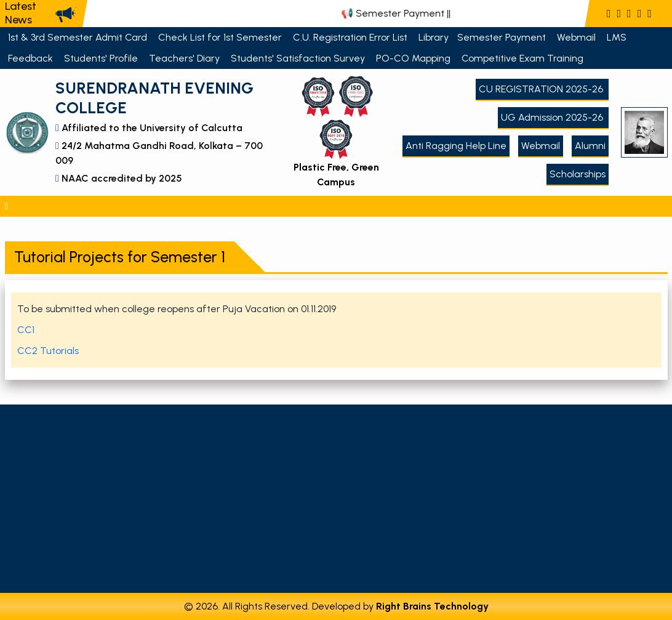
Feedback (32, 58)
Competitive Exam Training (524, 58)
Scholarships (578, 174)
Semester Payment (503, 37)
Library (434, 37)
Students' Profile (102, 58)
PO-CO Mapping (414, 58)
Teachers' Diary (186, 58)
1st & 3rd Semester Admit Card (79, 37)
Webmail (578, 37)
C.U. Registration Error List (351, 37)
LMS (618, 37)
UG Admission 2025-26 (553, 117)
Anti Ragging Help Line (456, 146)
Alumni (590, 146)
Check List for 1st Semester (221, 37)
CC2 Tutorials (48, 351)
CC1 (26, 330)
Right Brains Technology (432, 606)
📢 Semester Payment (404, 13)
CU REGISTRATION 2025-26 (542, 89)
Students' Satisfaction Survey (299, 58)
